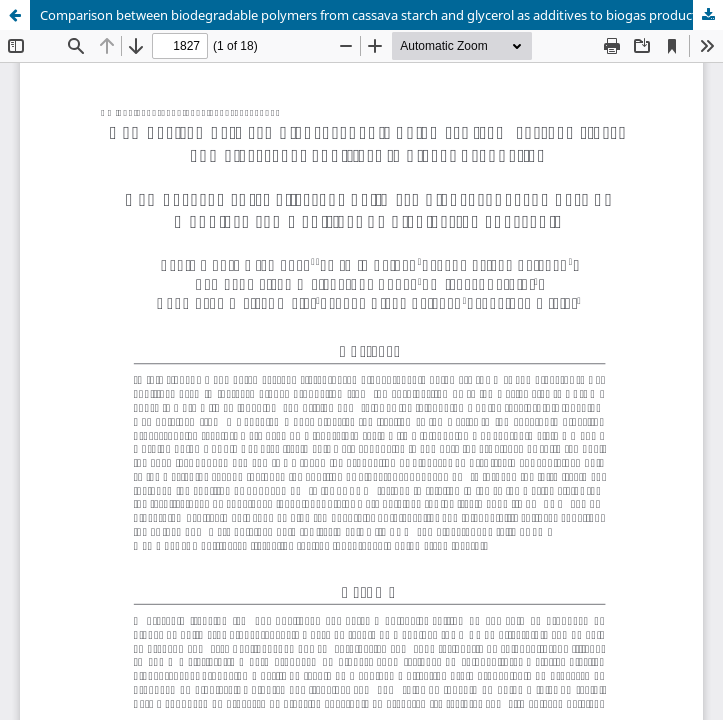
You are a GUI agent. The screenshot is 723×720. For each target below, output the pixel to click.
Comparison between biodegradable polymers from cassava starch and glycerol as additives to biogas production (378, 15)
